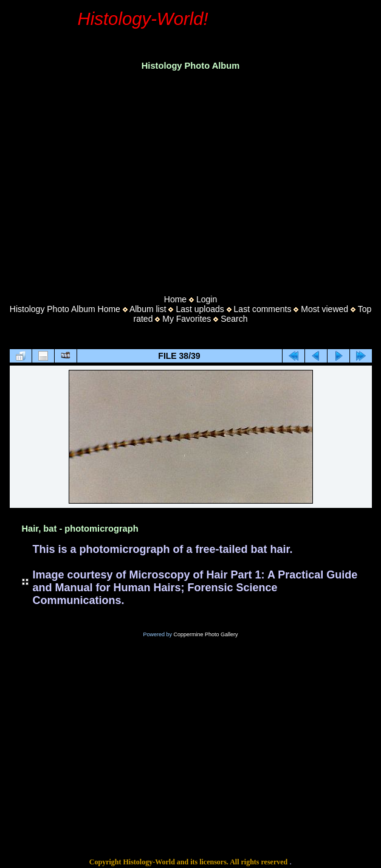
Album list (148, 309)
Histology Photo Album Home (65, 309)
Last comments (263, 309)
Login (207, 299)
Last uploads (200, 309)
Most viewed (324, 309)
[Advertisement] (190, 179)
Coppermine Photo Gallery (205, 634)
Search (234, 319)
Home (175, 299)
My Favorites (187, 319)
